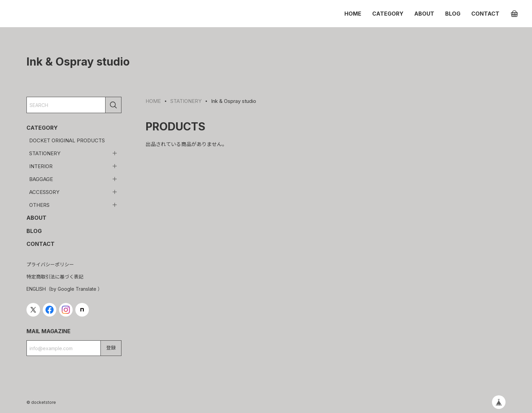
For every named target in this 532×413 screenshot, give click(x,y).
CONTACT (485, 14)
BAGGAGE (41, 179)
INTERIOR (41, 166)
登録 (111, 348)
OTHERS (39, 205)
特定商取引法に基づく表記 (55, 277)
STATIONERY (45, 153)
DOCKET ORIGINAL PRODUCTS (67, 140)
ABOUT (424, 14)
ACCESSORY (44, 192)
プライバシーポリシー (50, 264)
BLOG (453, 14)
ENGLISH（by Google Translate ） (64, 289)
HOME (353, 14)
